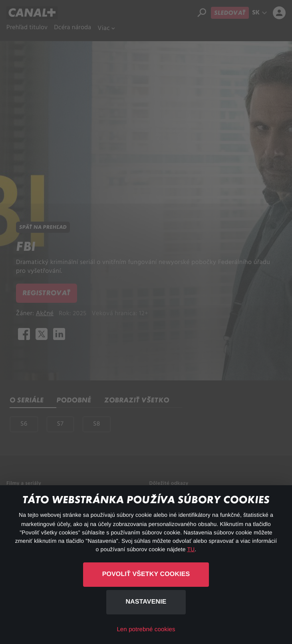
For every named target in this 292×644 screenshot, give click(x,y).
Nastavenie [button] (146, 602)
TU (191, 549)
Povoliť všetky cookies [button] (146, 574)
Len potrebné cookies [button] (146, 629)
